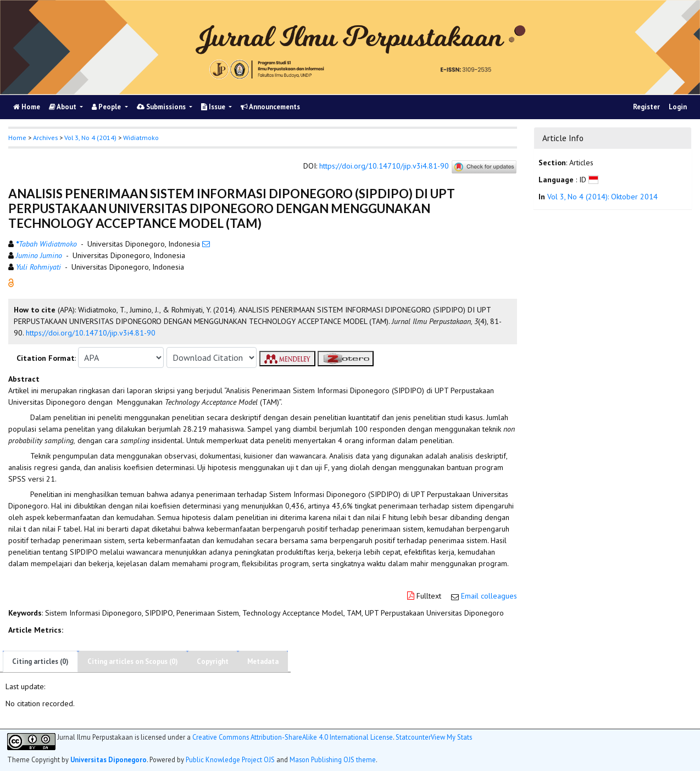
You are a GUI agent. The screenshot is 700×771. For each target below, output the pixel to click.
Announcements (270, 107)
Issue (214, 107)
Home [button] (17, 138)
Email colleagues (489, 596)
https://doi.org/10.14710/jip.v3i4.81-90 (384, 166)
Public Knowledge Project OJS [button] (230, 759)
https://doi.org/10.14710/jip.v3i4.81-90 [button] (91, 333)
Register (646, 107)
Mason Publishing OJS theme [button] (333, 759)
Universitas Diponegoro (109, 759)
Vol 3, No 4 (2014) (90, 138)
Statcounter (413, 737)
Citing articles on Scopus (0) (133, 661)
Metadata (263, 661)
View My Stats (451, 737)
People (107, 107)
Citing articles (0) (40, 661)
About (63, 107)
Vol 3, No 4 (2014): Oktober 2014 (602, 197)
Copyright (213, 661)
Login (678, 107)
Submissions (162, 107)
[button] (11, 282)
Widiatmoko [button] (141, 138)
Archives (45, 138)
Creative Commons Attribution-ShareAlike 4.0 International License (293, 737)
